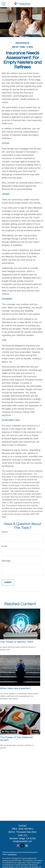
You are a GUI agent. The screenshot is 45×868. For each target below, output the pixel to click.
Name (5, 532)
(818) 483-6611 (26, 829)
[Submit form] (8, 582)
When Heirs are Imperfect (15, 688)
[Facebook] (18, 845)
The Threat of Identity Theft (17, 642)
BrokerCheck (12, 854)
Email (4, 546)
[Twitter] (22, 845)
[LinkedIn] (27, 845)
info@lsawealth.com (22, 841)
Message (6, 561)
